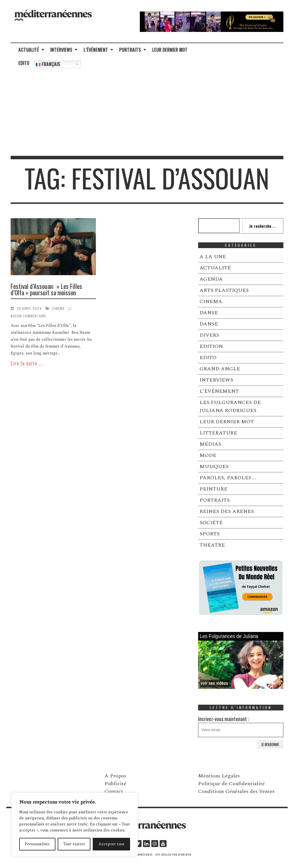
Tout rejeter (74, 844)
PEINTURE (213, 489)
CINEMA (58, 308)
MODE (208, 455)
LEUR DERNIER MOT (170, 50)
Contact (114, 791)
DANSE (209, 313)
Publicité (115, 784)
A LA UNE (213, 257)
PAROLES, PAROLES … (228, 478)
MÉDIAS (210, 444)
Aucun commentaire (28, 316)
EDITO (24, 63)
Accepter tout (112, 844)
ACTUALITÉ (29, 50)
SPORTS (210, 534)
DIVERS (209, 335)
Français (48, 64)
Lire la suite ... (27, 363)
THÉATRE (212, 545)
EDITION (211, 346)
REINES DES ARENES (227, 511)
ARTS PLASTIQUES (224, 290)
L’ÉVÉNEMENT (96, 50)
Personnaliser (37, 844)
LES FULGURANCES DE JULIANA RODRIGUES (230, 406)
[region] (75, 825)
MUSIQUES (214, 466)
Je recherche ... (263, 226)
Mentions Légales (219, 776)
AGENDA (211, 279)
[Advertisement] (147, 113)
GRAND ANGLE (220, 369)
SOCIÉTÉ (211, 523)
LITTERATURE (218, 433)
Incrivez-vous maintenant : (241, 726)
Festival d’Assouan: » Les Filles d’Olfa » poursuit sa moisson (46, 289)
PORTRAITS (130, 50)
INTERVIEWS (61, 50)
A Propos (115, 776)
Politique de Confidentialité (231, 784)
